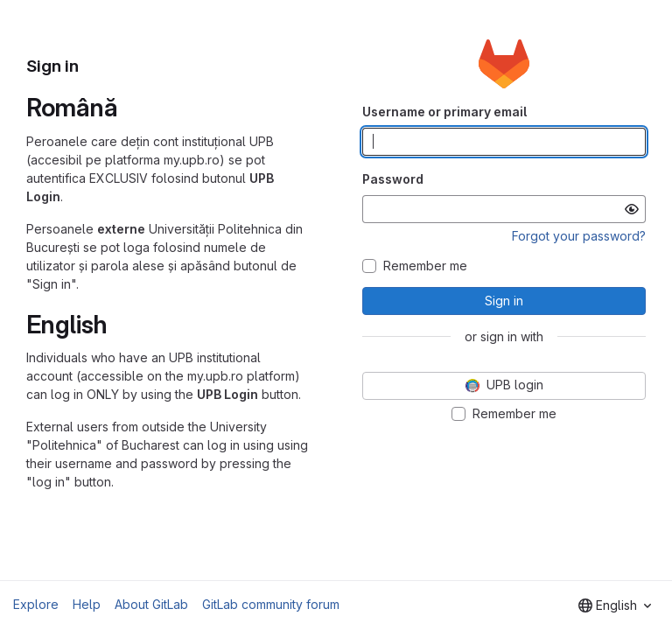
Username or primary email (444, 112)
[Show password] (632, 209)
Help (87, 604)
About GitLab (151, 604)
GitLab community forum (271, 604)
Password (393, 179)
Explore (36, 604)
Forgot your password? (579, 236)
